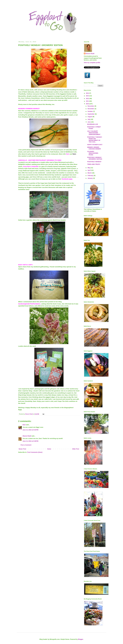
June (89, 122)
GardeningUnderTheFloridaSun (29, 304)
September (91, 114)
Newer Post (22, 449)
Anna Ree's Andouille (31, 166)
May (89, 168)
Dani (24, 425)
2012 (88, 99)
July (89, 119)
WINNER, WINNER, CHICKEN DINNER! (94, 148)
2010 (88, 104)
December (91, 106)
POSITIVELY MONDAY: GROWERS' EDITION (95, 158)
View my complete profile (92, 63)
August (90, 117)
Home (49, 449)
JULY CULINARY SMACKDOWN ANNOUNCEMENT (94, 133)
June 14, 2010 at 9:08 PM (30, 441)
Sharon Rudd (27, 436)
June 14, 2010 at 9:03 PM (30, 430)
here (68, 154)
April (89, 170)
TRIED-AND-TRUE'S (94, 164)
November (91, 109)
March (90, 173)
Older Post (76, 449)
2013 (88, 96)
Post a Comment (26, 445)
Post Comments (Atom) (35, 452)
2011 (88, 101)
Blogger (81, 639)
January (90, 178)
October (90, 111)
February (91, 176)
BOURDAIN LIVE (93, 124)
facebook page (67, 179)
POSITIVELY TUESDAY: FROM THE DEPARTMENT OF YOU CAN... (95, 139)
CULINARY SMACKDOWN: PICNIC (93, 153)
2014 (88, 93)
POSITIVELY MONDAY (94, 162)
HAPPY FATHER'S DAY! (95, 145)
